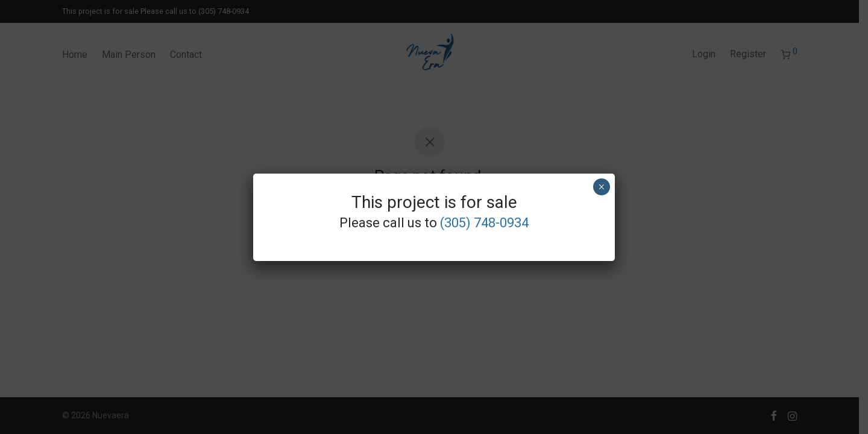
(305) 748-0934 (484, 223)
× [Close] (601, 187)
